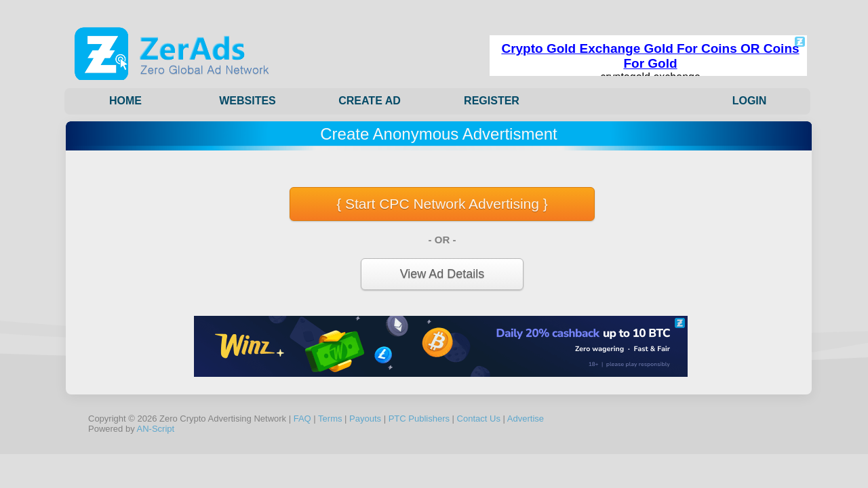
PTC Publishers (419, 419)
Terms (330, 419)
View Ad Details (442, 274)
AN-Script (156, 429)
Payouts (365, 419)
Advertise (526, 419)
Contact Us (479, 419)
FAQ (302, 419)
